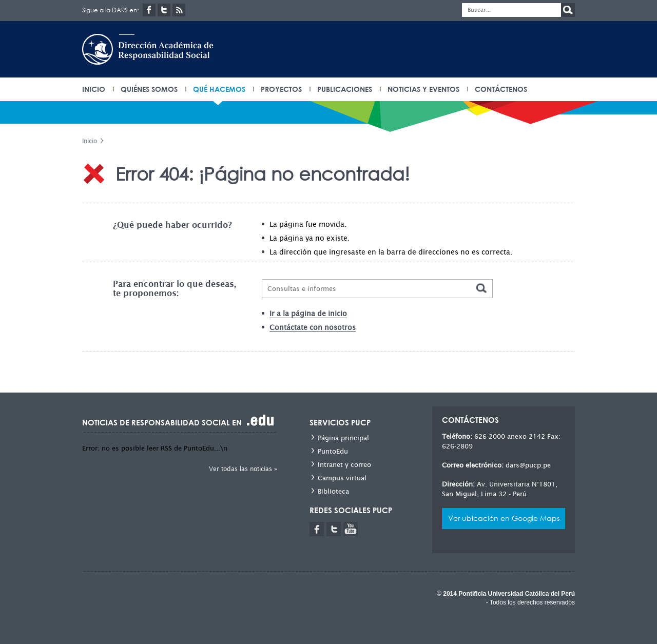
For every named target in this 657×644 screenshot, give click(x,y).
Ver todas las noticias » (243, 469)
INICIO (94, 89)
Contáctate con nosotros (313, 327)
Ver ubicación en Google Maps (504, 518)
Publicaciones (345, 89)
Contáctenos (501, 89)
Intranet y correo (344, 465)
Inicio (90, 141)
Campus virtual (342, 478)
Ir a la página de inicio (308, 314)
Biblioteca (333, 491)
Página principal (343, 438)
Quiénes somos (149, 89)
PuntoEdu (333, 451)
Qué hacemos (219, 89)
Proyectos (281, 89)
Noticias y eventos (423, 89)
